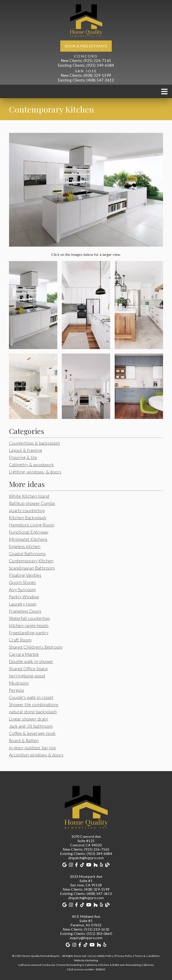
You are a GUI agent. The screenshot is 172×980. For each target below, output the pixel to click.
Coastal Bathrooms (27, 554)
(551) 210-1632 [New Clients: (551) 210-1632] (86, 929)
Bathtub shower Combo (32, 503)
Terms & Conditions (147, 956)
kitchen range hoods (29, 625)
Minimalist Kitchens (28, 539)
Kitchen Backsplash (28, 518)
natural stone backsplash (33, 712)
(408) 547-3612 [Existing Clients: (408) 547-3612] (86, 80)
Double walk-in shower (31, 661)
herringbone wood (27, 676)
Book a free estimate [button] (86, 46)
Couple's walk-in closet (31, 697)
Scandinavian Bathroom (32, 568)
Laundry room (23, 604)
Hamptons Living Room (32, 525)
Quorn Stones (23, 582)
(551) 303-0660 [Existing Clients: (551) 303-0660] (86, 933)
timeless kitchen (25, 546)
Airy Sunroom (22, 590)
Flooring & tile (23, 457)
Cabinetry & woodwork (31, 465)
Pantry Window (24, 597)
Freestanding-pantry (29, 633)
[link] (86, 20)
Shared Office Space (28, 669)
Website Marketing (86, 960)
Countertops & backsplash (34, 443)
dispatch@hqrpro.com (86, 858)
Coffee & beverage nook (32, 733)
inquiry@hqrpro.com (86, 938)
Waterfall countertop (29, 618)
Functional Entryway (29, 532)
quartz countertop (27, 510)
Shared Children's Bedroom (36, 647)
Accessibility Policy (101, 956)
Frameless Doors (25, 611)
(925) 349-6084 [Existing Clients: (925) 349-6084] (86, 65)
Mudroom (19, 683)
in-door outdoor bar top (32, 748)
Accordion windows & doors (36, 755)
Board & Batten (24, 740)
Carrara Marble (24, 654)
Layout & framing (26, 450)
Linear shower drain (28, 719)
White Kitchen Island (29, 496)
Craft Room (20, 640)
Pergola (16, 690)
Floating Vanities (25, 575)
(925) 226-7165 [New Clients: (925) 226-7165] (86, 61)
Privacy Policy (124, 956)
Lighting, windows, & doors (35, 472)
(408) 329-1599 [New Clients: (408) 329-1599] (86, 75)
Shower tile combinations (34, 705)
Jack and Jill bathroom (31, 726)
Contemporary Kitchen (31, 561)
